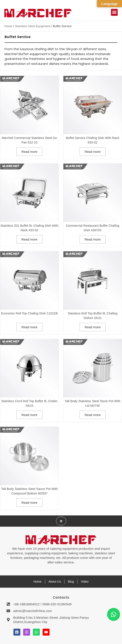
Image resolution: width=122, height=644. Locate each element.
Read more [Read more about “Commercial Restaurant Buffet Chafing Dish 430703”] (93, 239)
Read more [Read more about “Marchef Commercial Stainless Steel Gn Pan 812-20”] (29, 152)
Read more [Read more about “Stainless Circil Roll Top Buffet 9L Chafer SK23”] (29, 415)
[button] (114, 12)
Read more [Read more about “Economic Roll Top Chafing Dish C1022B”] (29, 327)
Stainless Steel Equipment (33, 26)
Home (8, 26)
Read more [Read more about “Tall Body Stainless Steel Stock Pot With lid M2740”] (93, 415)
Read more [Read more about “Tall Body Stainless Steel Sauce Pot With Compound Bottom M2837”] (29, 503)
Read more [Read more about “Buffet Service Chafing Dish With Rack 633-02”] (93, 152)
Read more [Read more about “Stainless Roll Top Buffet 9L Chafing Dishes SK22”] (93, 327)
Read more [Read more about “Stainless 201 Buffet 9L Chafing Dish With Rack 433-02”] (29, 239)
